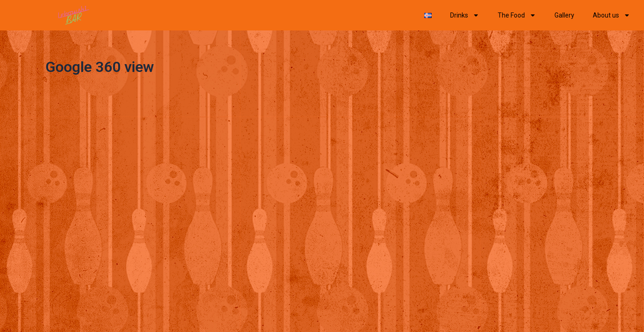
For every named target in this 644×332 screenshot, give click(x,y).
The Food (517, 15)
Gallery (564, 15)
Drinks (465, 15)
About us (611, 15)
